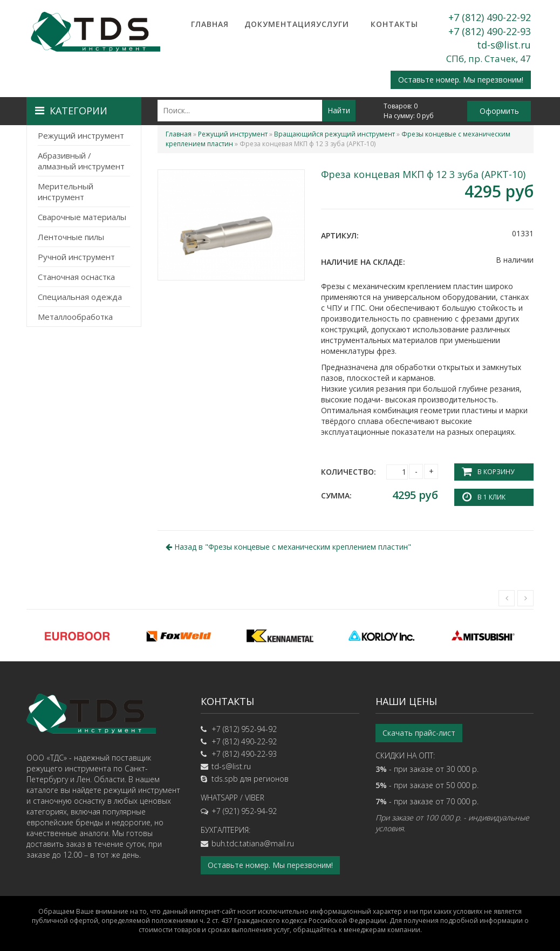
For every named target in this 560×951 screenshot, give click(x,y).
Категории (71, 111)
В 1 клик (491, 497)
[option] (77, 635)
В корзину (496, 472)
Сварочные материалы (82, 217)
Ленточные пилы (71, 237)
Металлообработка (75, 317)
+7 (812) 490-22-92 (490, 17)
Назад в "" (288, 547)
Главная (210, 24)
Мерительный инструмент (66, 191)
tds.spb (225, 779)
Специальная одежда (80, 297)
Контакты (394, 24)
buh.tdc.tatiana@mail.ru (253, 843)
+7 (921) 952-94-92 (244, 811)
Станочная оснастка (76, 277)
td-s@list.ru (504, 45)
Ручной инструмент (76, 257)
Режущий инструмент (81, 135)
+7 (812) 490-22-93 (490, 31)
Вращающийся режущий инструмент (334, 134)
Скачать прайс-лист (419, 733)
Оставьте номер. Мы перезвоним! (461, 80)
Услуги (333, 24)
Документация (271, 24)
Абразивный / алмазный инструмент (81, 161)
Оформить (499, 111)
